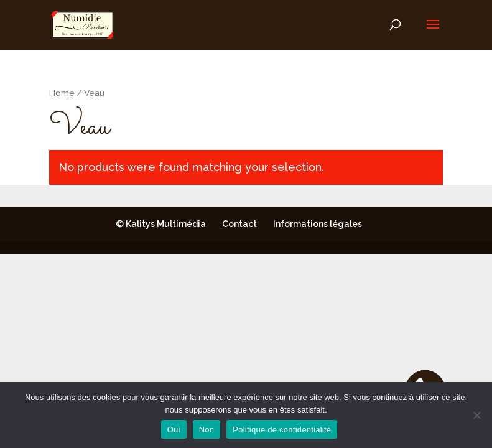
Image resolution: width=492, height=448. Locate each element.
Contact (239, 224)
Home (62, 93)
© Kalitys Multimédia (161, 224)
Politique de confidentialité (282, 430)
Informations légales (318, 224)
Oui (174, 430)
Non (207, 430)
